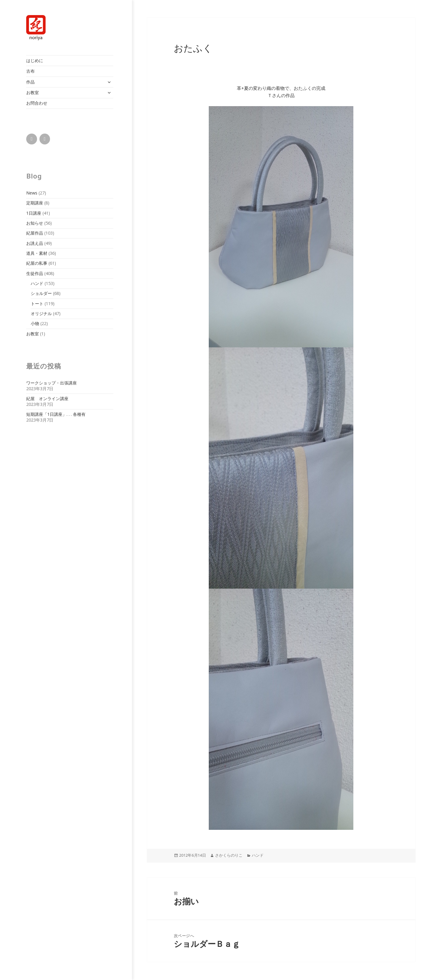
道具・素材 (37, 253)
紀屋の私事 (37, 263)
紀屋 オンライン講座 (47, 398)
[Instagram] (45, 139)
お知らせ (35, 223)
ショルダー (41, 293)
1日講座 (34, 213)
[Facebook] (31, 139)
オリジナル (41, 313)
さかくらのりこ (229, 855)
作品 (30, 82)
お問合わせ (37, 103)
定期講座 (35, 203)
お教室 (33, 92)
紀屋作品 (35, 233)
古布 (30, 71)
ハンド (37, 283)
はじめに (35, 60)
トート (37, 303)
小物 (35, 323)
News (32, 193)
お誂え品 (35, 243)
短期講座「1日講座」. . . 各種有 (56, 414)
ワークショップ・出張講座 (52, 383)
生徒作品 (35, 273)
